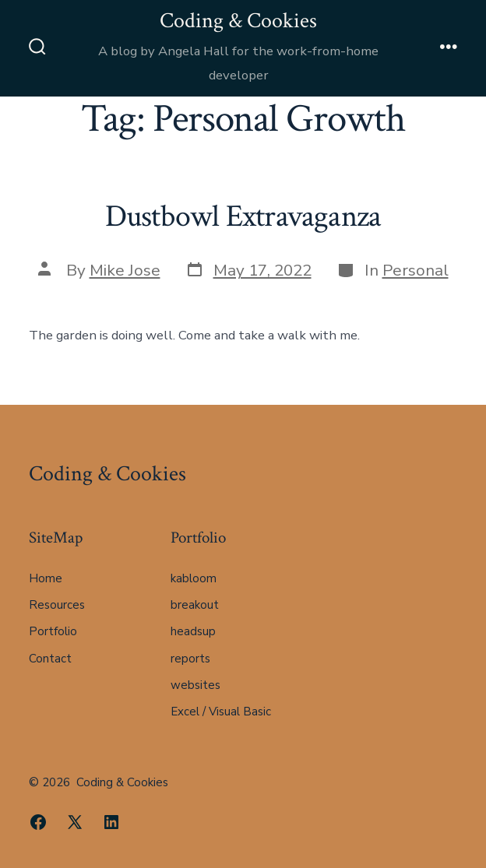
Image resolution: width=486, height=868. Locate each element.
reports (190, 659)
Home (46, 578)
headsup (193, 631)
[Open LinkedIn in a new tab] (111, 822)
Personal (416, 270)
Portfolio (53, 631)
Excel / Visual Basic (221, 712)
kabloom (194, 578)
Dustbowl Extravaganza (243, 216)
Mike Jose (125, 270)
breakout (195, 605)
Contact (50, 659)
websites (195, 685)
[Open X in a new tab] (75, 822)
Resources (57, 605)
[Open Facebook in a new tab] (38, 822)
